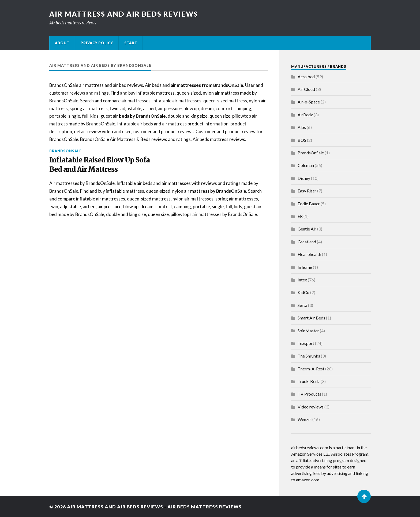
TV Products (309, 394)
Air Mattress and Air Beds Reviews (124, 14)
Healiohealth (309, 254)
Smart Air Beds (311, 318)
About (62, 43)
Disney (304, 178)
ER (300, 216)
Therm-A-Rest (311, 369)
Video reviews (311, 407)
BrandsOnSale (65, 151)
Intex (302, 280)
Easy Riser (307, 191)
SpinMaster (308, 331)
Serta (302, 305)
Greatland (307, 242)
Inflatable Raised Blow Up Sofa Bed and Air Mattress (100, 165)
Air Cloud (306, 89)
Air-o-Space (309, 102)
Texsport (306, 343)
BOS (302, 140)
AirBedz (305, 115)
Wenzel (305, 419)
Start (131, 43)
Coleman (306, 165)
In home (305, 267)
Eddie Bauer (309, 204)
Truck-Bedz (309, 381)
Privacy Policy (97, 43)
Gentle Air (307, 229)
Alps (302, 127)
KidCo (303, 292)
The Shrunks (309, 356)
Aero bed (306, 77)
